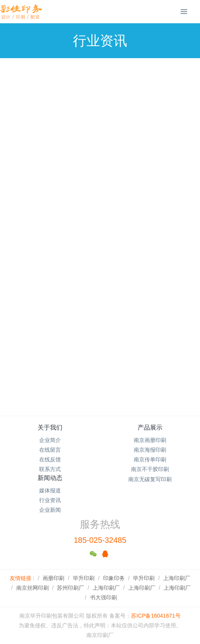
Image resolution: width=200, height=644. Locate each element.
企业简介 (50, 440)
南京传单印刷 (150, 459)
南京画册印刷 (150, 440)
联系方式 (50, 469)
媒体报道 (50, 490)
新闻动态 (50, 478)
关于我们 (50, 427)
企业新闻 (50, 510)
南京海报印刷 (150, 450)
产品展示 (150, 427)
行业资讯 (50, 500)
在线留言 (50, 450)
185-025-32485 (100, 540)
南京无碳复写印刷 (150, 479)
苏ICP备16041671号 (156, 616)
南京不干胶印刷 (150, 469)
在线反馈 (50, 459)
